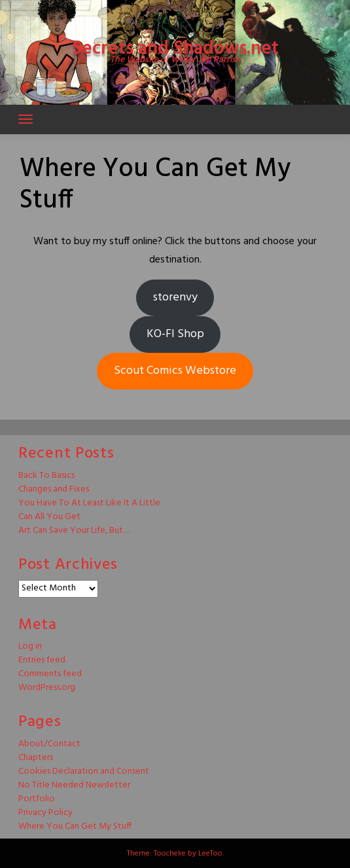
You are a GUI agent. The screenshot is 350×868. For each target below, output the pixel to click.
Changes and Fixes (54, 489)
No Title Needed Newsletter (74, 785)
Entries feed (42, 660)
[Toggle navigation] (26, 119)
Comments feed (50, 674)
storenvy (175, 298)
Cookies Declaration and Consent (84, 771)
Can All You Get (49, 517)
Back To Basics (46, 476)
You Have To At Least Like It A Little (89, 503)
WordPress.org (47, 688)
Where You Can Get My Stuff (75, 826)
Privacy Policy (45, 813)
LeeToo (210, 854)
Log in (30, 646)
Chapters (36, 758)
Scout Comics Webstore (175, 371)
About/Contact (49, 744)
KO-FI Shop (175, 334)
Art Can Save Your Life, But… (74, 531)
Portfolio (37, 799)
